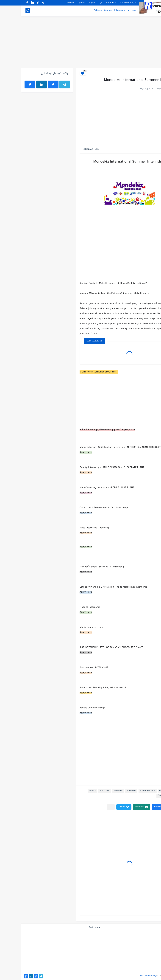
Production (83, 791)
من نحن (49, 3)
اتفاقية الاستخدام (87, 3)
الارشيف (71, 3)
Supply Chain (142, 796)
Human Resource (126, 791)
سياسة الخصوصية (107, 3)
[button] (139, 807)
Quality (71, 791)
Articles (76, 10)
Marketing (97, 791)
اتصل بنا (60, 3)
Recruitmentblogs (127, 976)
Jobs (112, 10)
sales (154, 796)
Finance (152, 73)
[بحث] (6, 10)
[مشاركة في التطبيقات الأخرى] (90, 807)
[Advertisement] (80, 44)
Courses (87, 10)
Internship (98, 10)
